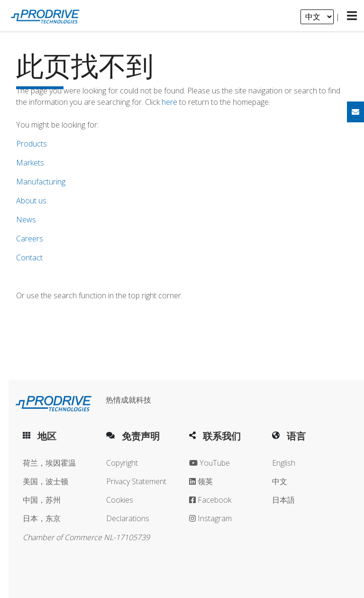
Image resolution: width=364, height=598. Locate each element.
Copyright (122, 463)
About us (31, 201)
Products (32, 144)
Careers (30, 239)
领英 (201, 481)
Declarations (128, 518)
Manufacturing (41, 182)
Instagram (210, 518)
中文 (280, 481)
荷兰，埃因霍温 (49, 463)
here (169, 102)
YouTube (209, 463)
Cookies (120, 500)
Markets (30, 163)
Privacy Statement (136, 481)
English (284, 463)
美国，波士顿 (45, 481)
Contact (29, 258)
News (26, 220)
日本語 (283, 500)
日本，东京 (42, 518)
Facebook (210, 500)
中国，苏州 (42, 500)
